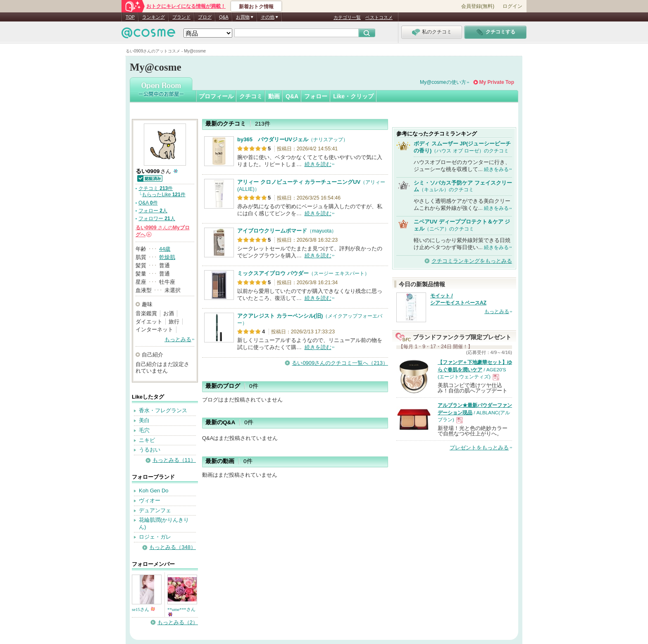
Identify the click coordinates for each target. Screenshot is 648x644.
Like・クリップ (353, 96)
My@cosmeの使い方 (443, 82)
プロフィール (216, 96)
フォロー (316, 96)
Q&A (224, 17)
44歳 (165, 249)
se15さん (143, 609)
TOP (130, 17)
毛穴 (144, 430)
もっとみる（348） (173, 547)
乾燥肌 (167, 257)
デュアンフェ (155, 510)
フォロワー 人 (157, 219)
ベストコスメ (379, 17)
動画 (274, 96)
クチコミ (251, 96)
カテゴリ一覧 (347, 17)
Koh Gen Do (154, 491)
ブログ (205, 17)
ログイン (512, 6)
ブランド (181, 17)
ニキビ (147, 440)
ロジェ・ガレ (155, 537)
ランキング (154, 17)
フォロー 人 (153, 211)
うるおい (150, 450)
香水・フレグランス (163, 410)
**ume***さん (181, 612)
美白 (144, 420)
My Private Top (497, 82)
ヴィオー (150, 500)
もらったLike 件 (163, 195)
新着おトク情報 (256, 7)
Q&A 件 (148, 203)
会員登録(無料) (478, 6)
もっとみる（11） (174, 460)
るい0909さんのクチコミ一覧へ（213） (340, 363)
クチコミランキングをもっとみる (472, 261)
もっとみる (178, 339)
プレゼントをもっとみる (479, 448)
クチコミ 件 (156, 188)
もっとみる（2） (178, 622)
